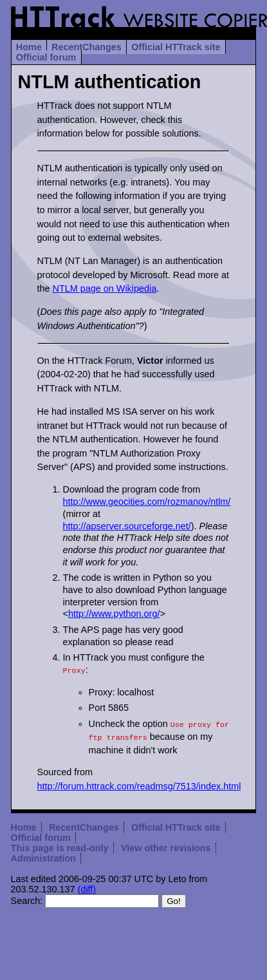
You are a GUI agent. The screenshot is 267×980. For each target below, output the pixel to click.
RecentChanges (87, 47)
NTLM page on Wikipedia (105, 288)
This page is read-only (60, 844)
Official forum (46, 57)
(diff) (87, 885)
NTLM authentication (110, 82)
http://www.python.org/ (114, 614)
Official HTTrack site (176, 47)
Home (29, 47)
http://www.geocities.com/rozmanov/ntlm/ (147, 502)
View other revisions (166, 844)
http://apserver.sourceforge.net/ (127, 526)
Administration (44, 854)
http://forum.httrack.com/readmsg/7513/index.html (139, 782)
